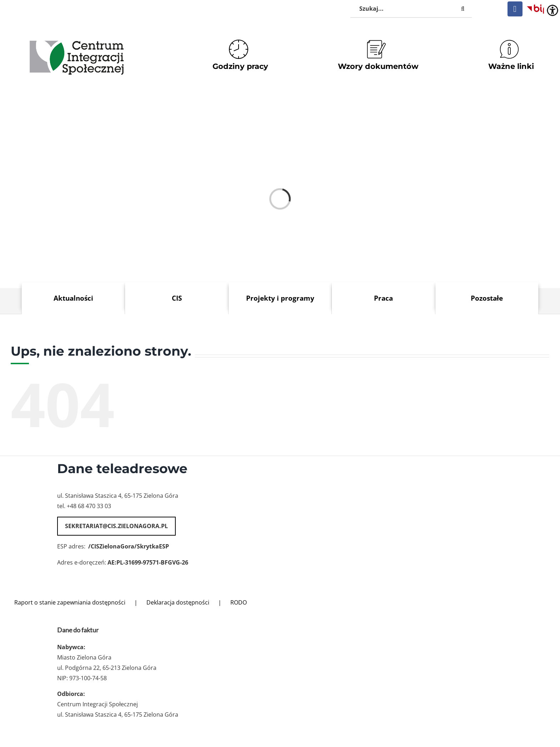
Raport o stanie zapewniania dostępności (70, 602)
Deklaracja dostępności (178, 602)
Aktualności (73, 298)
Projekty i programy (280, 298)
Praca (383, 298)
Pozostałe (487, 298)
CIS (177, 298)
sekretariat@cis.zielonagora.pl (116, 526)
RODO (239, 602)
